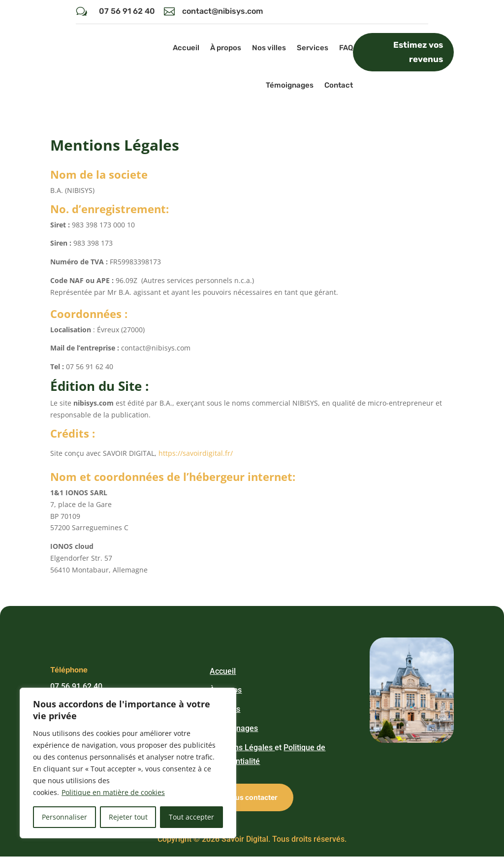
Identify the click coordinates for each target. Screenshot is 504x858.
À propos (226, 48)
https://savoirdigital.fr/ (196, 455)
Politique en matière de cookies (113, 792)
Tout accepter (191, 817)
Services (313, 48)
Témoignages (290, 85)
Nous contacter (252, 799)
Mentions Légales (242, 748)
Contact (339, 85)
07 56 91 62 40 (127, 11)
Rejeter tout (128, 817)
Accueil (186, 48)
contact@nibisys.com (222, 11)
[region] (128, 763)
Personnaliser (64, 817)
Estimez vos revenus (418, 52)
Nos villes (269, 48)
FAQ (346, 48)
